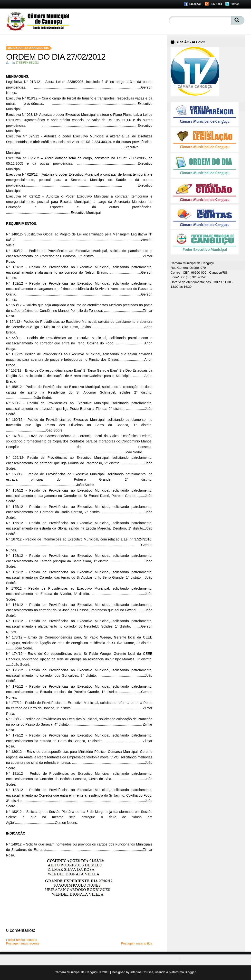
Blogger (190, 972)
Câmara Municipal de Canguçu (76, 972)
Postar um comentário (22, 940)
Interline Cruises (142, 972)
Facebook (195, 4)
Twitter (235, 4)
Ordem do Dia (39, 48)
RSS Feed (216, 4)
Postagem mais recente (23, 943)
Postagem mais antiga (137, 943)
